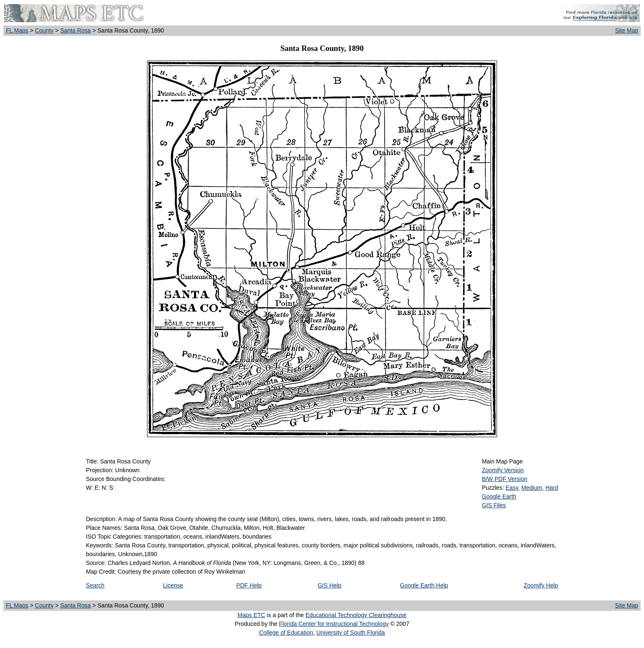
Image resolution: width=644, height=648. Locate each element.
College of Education (286, 633)
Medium (532, 488)
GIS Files (494, 505)
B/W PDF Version (505, 479)
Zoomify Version (503, 470)
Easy (512, 488)
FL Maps (17, 30)
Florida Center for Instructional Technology (334, 624)
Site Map (627, 30)
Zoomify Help (541, 585)
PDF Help (249, 585)
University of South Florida (350, 633)
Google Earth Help (424, 585)
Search (95, 585)
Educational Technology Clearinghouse (356, 615)
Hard (552, 488)
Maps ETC (251, 615)
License (173, 585)
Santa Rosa (75, 30)
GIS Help (329, 585)
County (44, 30)
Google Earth (499, 496)
